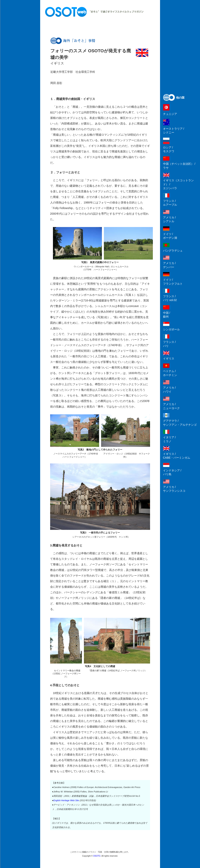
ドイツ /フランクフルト (173, 282)
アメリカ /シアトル (169, 219)
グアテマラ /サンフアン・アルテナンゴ (180, 423)
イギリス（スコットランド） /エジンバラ (178, 184)
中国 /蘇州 (167, 315)
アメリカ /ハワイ (169, 390)
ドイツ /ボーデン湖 (170, 236)
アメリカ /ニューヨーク (171, 406)
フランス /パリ (169, 344)
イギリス (169, 358)
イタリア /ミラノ (169, 439)
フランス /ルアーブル (170, 203)
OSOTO (97, 856)
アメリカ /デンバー (169, 265)
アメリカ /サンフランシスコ (174, 489)
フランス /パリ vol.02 (170, 298)
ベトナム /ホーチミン (170, 373)
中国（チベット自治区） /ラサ (179, 166)
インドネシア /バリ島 (172, 472)
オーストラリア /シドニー (174, 131)
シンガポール (171, 329)
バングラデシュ (173, 251)
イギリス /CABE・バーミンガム (177, 456)
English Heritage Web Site (66, 800)
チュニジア (170, 114)
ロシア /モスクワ (169, 149)
